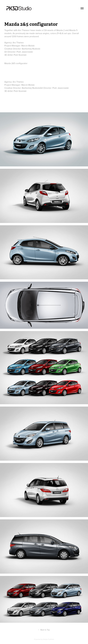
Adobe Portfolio (48, 639)
